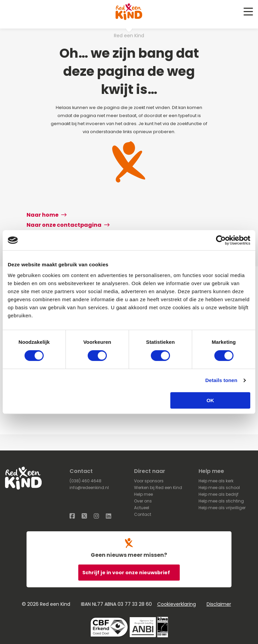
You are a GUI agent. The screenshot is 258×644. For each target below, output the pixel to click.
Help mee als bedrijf (219, 494)
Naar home (47, 215)
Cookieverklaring (177, 604)
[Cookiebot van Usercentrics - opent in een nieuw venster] (221, 240)
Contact (143, 514)
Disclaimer (219, 604)
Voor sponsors (149, 481)
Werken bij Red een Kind (158, 488)
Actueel (142, 508)
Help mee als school (219, 488)
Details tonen (221, 380)
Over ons (143, 501)
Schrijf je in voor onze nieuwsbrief (127, 573)
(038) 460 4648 (85, 481)
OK (210, 400)
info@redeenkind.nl (89, 488)
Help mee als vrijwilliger (222, 508)
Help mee (143, 494)
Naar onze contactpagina (68, 225)
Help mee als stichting (221, 501)
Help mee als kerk (216, 481)
